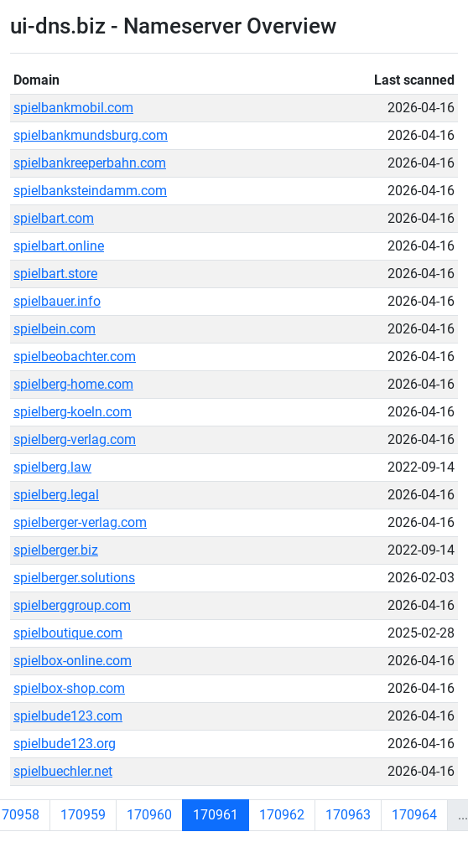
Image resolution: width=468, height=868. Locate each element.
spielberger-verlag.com (80, 522)
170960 (149, 815)
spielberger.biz (56, 550)
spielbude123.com (68, 716)
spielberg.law (52, 467)
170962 (282, 815)
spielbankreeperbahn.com (90, 163)
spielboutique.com (68, 633)
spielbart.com (54, 218)
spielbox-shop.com (69, 688)
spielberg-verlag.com (75, 439)
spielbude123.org (65, 744)
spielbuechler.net (63, 771)
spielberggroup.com (72, 605)
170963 (348, 815)
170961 (216, 815)
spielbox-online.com (73, 661)
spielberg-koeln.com (73, 412)
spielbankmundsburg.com (91, 135)
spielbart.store (55, 274)
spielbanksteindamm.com (90, 191)
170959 (83, 815)
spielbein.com (55, 329)
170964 (414, 815)
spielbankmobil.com (73, 108)
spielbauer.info (57, 301)
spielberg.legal (56, 495)
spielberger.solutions (74, 578)
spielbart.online (59, 246)
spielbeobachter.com (75, 356)
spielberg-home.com (73, 384)
